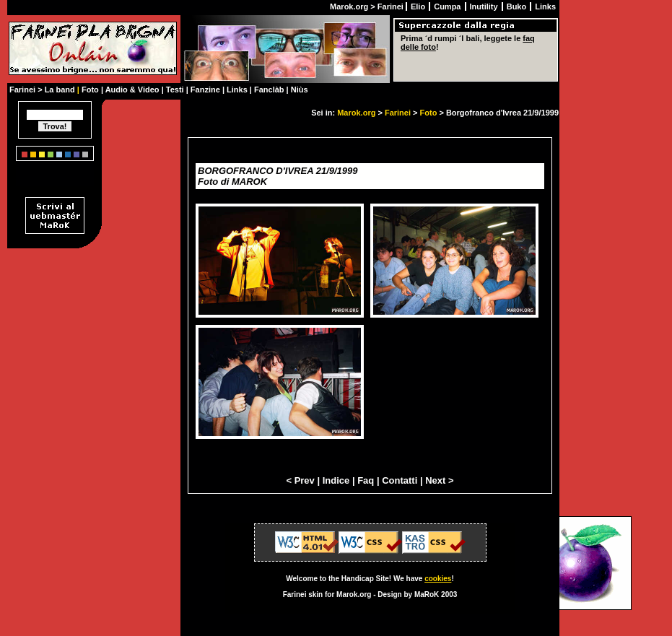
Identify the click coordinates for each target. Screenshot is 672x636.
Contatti (400, 480)
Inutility (485, 6)
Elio (419, 6)
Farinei (398, 113)
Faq (366, 480)
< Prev (300, 480)
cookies (438, 579)
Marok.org (356, 113)
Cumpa (448, 6)
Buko (518, 6)
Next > (439, 480)
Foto (429, 113)
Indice (336, 480)
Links (545, 6)
